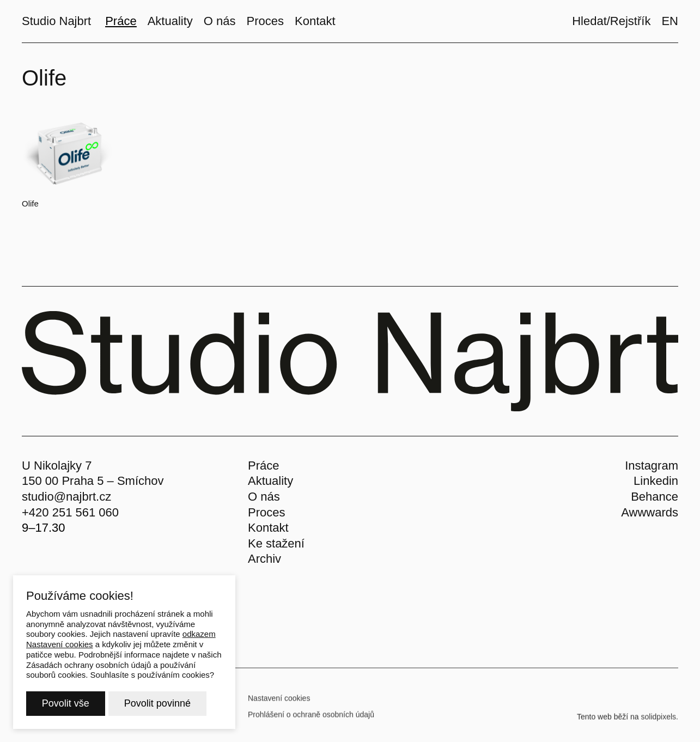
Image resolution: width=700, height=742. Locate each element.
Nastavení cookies (279, 702)
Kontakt (268, 528)
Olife (30, 203)
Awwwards (650, 512)
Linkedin (656, 481)
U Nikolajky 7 (57, 466)
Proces (266, 512)
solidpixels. (660, 721)
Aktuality (270, 481)
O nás (264, 497)
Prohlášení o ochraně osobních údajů (311, 719)
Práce (263, 466)
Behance (655, 497)
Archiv (264, 559)
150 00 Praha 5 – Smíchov (93, 481)
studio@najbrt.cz (66, 497)
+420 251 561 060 (70, 512)
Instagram (652, 466)
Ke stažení (276, 543)
